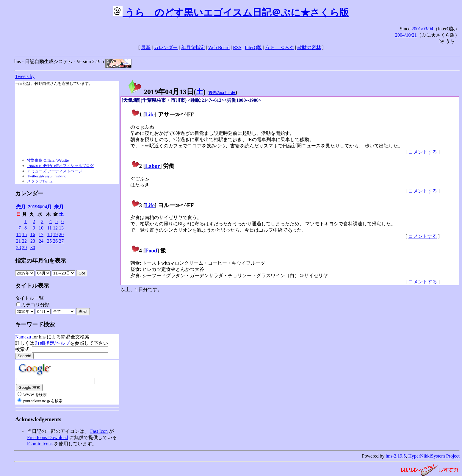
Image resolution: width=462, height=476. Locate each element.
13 (61, 228)
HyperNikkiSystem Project (434, 456)
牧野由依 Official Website (48, 160)
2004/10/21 (406, 35)
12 (55, 228)
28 (18, 248)
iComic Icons (40, 444)
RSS (237, 47)
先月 (21, 207)
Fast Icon (99, 431)
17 (41, 234)
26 (55, 241)
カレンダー (166, 47)
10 (41, 228)
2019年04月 (40, 207)
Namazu (23, 337)
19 (55, 234)
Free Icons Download (48, 437)
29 (24, 248)
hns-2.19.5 (396, 456)
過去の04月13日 (222, 93)
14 (18, 234)
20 (61, 234)
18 (49, 234)
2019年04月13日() (167, 92)
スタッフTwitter (40, 181)
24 (41, 241)
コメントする (423, 152)
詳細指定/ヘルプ (53, 343)
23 (33, 241)
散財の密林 (309, 47)
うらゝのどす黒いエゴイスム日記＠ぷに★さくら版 (231, 13)
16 (33, 234)
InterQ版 (253, 47)
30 (33, 248)
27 (61, 241)
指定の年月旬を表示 (41, 261)
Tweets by (25, 76)
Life (150, 114)
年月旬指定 (193, 47)
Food (151, 251)
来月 (59, 207)
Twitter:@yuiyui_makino (47, 176)
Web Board (219, 47)
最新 (146, 47)
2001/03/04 (422, 29)
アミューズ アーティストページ (55, 171)
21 (18, 241)
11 (50, 228)
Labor (153, 166)
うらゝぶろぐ (280, 47)
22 (24, 241)
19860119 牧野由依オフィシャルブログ (60, 166)
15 (24, 234)
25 (49, 241)
